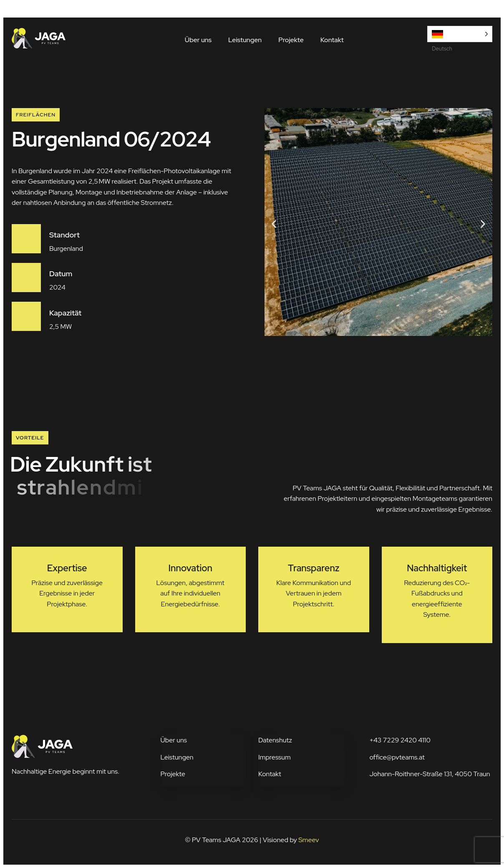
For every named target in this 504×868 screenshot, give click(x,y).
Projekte (291, 40)
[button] (274, 223)
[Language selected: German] (460, 34)
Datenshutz (275, 740)
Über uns (198, 40)
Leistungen (245, 40)
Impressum (275, 757)
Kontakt (332, 40)
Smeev (309, 840)
